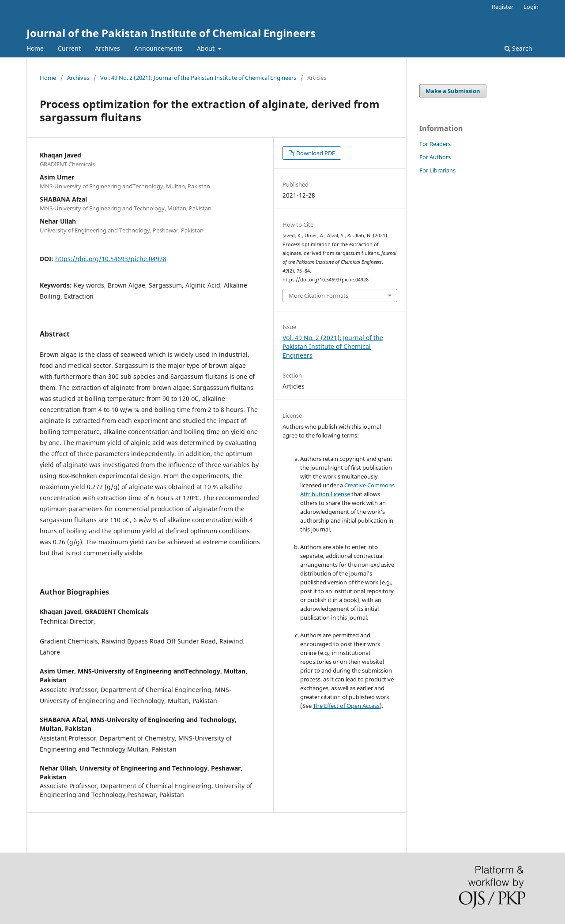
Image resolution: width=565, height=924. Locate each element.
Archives (107, 48)
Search (518, 48)
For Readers (435, 144)
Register (503, 7)
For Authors (435, 157)
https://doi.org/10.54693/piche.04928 (111, 259)
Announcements (158, 48)
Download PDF (315, 153)
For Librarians (437, 170)
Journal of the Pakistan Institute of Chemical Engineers (171, 33)
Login (531, 7)
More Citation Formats (318, 296)
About (207, 48)
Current (69, 48)
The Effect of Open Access (346, 706)
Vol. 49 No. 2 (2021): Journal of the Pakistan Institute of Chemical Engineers (198, 78)
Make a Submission (453, 91)
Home (35, 48)
